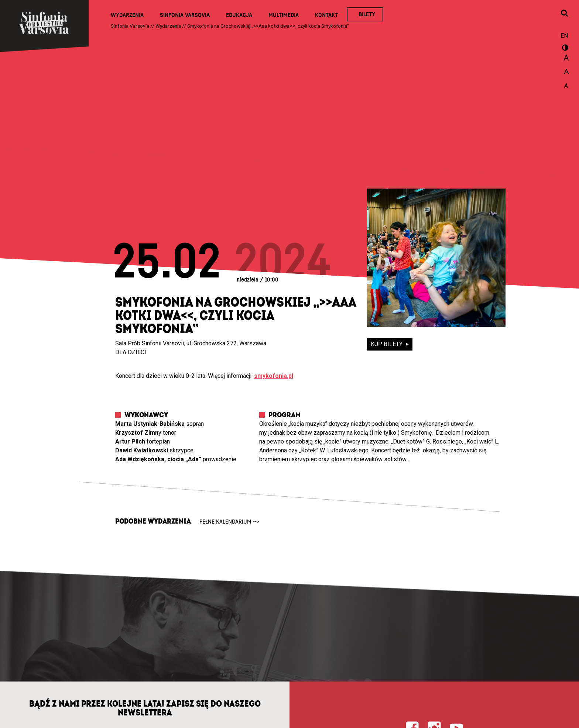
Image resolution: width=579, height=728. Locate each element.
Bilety (367, 14)
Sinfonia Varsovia (185, 15)
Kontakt (326, 15)
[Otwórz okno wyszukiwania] (564, 14)
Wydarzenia (127, 15)
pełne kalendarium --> (229, 522)
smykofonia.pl (274, 376)
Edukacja (239, 15)
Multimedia (284, 15)
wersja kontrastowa (564, 49)
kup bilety (387, 344)
